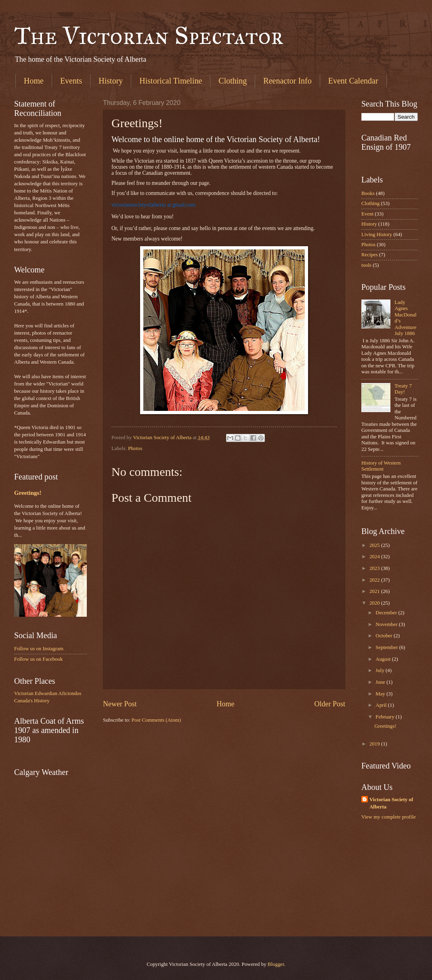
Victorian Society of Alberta (391, 803)
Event (367, 214)
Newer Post (120, 704)
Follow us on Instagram (39, 649)
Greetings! (28, 493)
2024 (375, 557)
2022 (375, 580)
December (387, 613)
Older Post (330, 704)
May (381, 694)
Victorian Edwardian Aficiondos (48, 693)
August (384, 659)
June (381, 682)
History (111, 81)
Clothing (233, 81)
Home (34, 81)
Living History (377, 235)
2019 (375, 744)
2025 (375, 545)
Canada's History (32, 701)
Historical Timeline (171, 81)
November (387, 624)
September (387, 647)
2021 (375, 591)
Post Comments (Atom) (156, 720)
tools (366, 265)
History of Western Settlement (381, 466)
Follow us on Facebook (39, 659)
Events (71, 81)
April (382, 705)
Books (368, 193)
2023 (375, 568)
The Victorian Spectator (149, 36)
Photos (135, 448)
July (381, 670)
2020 (375, 603)
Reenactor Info (287, 81)
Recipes (370, 255)
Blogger (276, 964)
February (386, 717)
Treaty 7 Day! (403, 389)
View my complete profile (389, 817)
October (385, 636)
